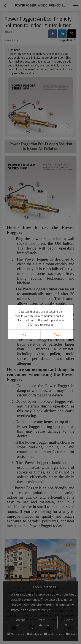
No (24, 334)
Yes (57, 334)
